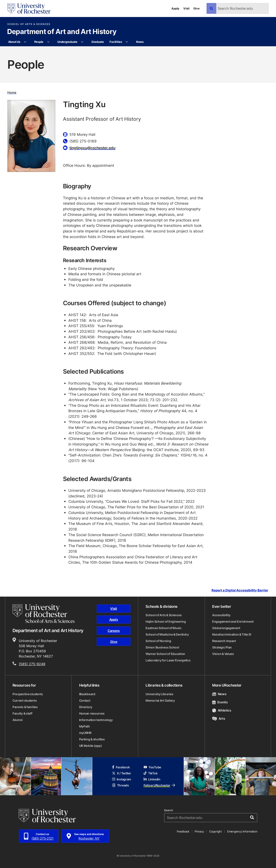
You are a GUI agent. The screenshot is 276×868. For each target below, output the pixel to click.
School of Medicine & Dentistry (167, 634)
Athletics (222, 710)
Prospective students (28, 694)
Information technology (96, 720)
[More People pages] (48, 42)
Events (220, 702)
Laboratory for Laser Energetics (168, 660)
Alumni (18, 720)
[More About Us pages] (25, 42)
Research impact (224, 641)
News (140, 42)
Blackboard (87, 694)
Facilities (116, 42)
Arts (219, 719)
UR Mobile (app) (91, 746)
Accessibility (221, 615)
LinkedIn (152, 779)
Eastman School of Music (164, 628)
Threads (121, 785)
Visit (186, 8)
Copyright (216, 831)
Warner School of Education (165, 654)
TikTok (151, 773)
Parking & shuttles (92, 739)
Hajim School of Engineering (166, 621)
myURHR (85, 733)
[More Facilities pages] (127, 42)
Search (169, 810)
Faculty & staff (22, 713)
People (39, 42)
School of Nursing (158, 641)
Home (12, 92)
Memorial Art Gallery (160, 700)
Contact (85, 700)
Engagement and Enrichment (233, 621)
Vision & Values (223, 654)
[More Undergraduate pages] (82, 42)
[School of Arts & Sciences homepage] (44, 614)
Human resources (92, 713)
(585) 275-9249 (32, 664)
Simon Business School (162, 647)
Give (197, 8)
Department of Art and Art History (62, 32)
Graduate (98, 42)
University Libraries (159, 694)
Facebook (121, 767)
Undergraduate (67, 42)
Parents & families (25, 707)
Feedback (183, 831)
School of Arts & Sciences (29, 24)
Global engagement (226, 628)
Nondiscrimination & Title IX (232, 634)
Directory (86, 707)
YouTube (152, 767)
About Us (14, 42)
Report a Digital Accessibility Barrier (240, 590)
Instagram (122, 779)
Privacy (199, 831)
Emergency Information (242, 831)
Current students (25, 700)
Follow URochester (159, 785)
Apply (175, 8)
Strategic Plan (222, 647)
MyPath (85, 726)
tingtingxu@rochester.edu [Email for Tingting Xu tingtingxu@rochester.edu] (92, 148)
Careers (114, 631)
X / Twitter (122, 773)
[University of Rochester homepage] (29, 9)
